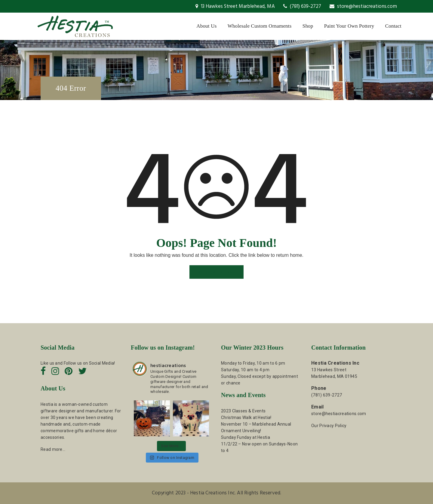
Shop (308, 26)
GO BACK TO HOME (216, 273)
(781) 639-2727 (302, 6)
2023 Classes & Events (243, 411)
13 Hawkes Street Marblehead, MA (235, 6)
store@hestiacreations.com (363, 6)
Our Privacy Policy (329, 426)
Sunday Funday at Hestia (246, 437)
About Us (206, 26)
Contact (393, 26)
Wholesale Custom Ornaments (260, 26)
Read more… (53, 449)
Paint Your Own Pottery (349, 26)
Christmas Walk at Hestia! (246, 417)
